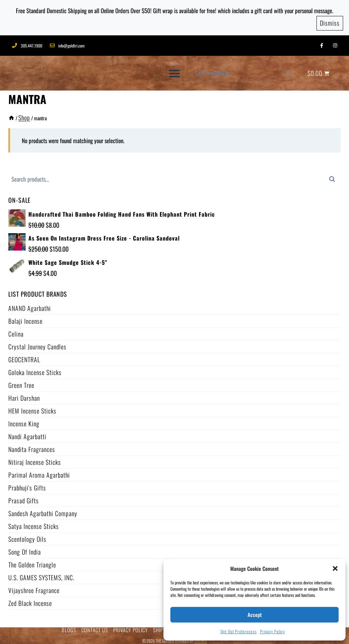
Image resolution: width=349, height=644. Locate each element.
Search (292, 72)
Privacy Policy (272, 631)
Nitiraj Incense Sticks (35, 459)
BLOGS (69, 627)
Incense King (24, 420)
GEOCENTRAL (24, 356)
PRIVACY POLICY (131, 627)
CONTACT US (95, 627)
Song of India (25, 549)
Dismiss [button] (330, 20)
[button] (335, 568)
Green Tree (21, 382)
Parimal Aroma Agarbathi (39, 472)
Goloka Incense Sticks (35, 369)
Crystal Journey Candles (37, 343)
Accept (255, 615)
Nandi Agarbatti (27, 433)
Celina (16, 331)
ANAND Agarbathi (30, 305)
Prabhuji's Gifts (27, 485)
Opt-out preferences (239, 631)
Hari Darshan (24, 395)
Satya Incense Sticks (34, 523)
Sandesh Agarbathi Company (43, 510)
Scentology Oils (27, 536)
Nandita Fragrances (32, 446)
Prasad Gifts (24, 497)
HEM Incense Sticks (32, 408)
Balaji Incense (25, 318)
